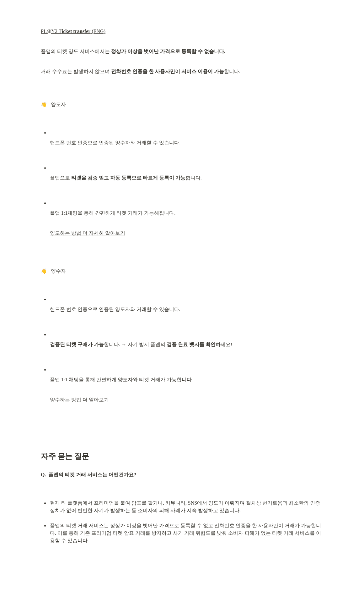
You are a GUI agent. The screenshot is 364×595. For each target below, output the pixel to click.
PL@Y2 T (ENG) (73, 31)
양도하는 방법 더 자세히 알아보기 (88, 233)
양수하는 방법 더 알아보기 (79, 400)
